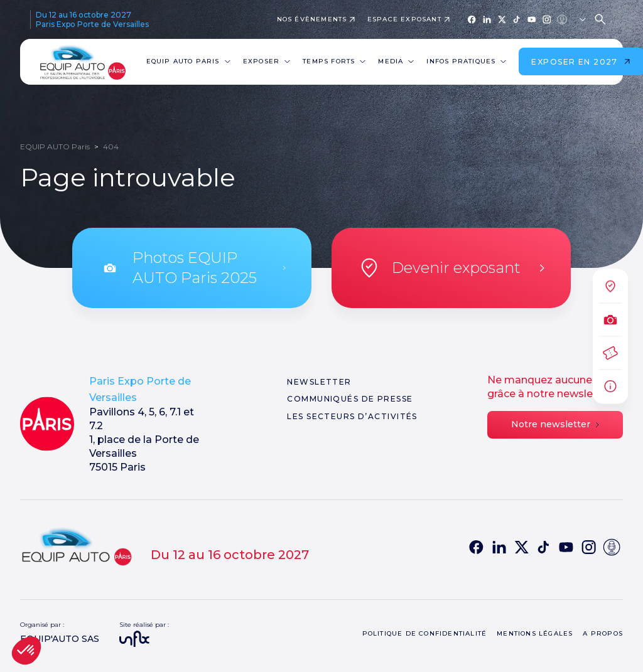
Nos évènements (312, 19)
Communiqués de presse (350, 399)
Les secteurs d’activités (352, 416)
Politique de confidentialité (425, 633)
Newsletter (319, 382)
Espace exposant (404, 19)
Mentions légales (535, 633)
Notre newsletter (555, 424)
